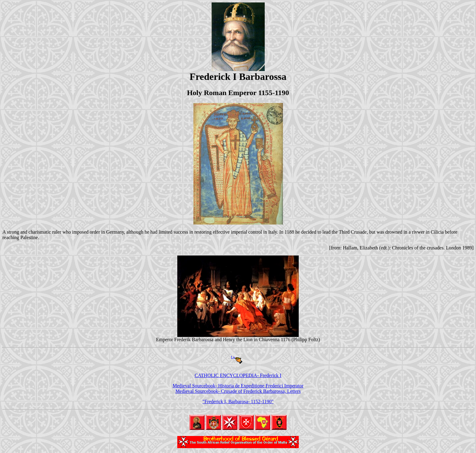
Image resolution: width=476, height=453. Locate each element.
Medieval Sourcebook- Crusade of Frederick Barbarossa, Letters (238, 391)
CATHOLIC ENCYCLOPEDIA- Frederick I (238, 375)
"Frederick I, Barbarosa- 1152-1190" (238, 402)
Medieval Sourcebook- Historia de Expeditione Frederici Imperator (238, 386)
